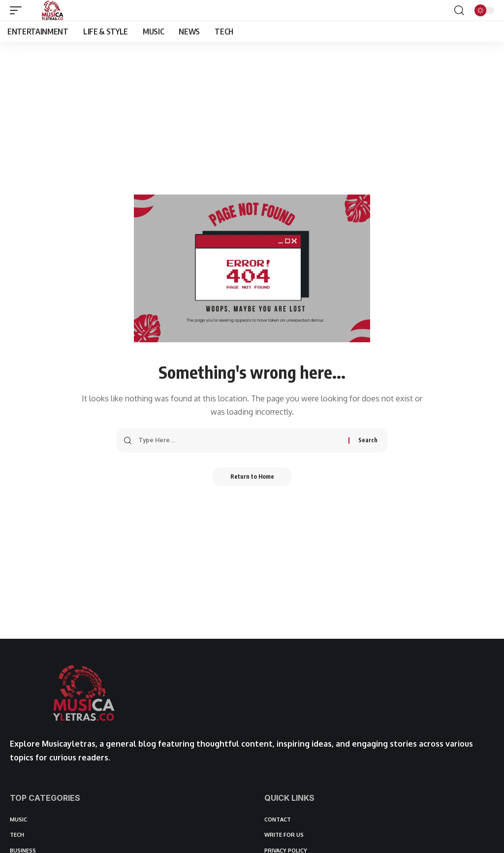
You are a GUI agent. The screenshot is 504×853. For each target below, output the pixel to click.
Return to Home (252, 477)
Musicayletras (69, 744)
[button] (18, 10)
